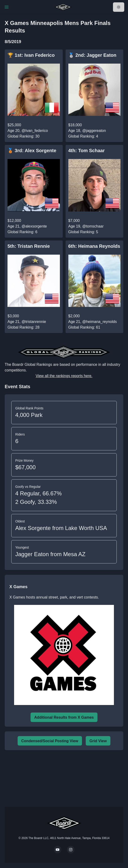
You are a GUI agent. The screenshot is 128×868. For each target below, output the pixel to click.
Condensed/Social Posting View (50, 741)
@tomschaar (93, 226)
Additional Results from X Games (64, 717)
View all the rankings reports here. (64, 376)
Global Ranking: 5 (83, 232)
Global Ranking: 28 (23, 327)
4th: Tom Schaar (87, 151)
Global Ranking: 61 (84, 327)
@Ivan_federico (35, 131)
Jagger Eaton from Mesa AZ (50, 554)
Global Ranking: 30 (23, 136)
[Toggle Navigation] (7, 7)
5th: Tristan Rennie (29, 246)
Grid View (98, 741)
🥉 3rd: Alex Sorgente (32, 151)
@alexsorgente (34, 226)
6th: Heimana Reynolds (94, 246)
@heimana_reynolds (99, 322)
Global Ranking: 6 (22, 232)
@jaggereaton (94, 131)
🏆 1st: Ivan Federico (31, 55)
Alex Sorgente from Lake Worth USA (61, 528)
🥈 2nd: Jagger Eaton (92, 55)
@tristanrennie (34, 322)
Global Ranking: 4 (83, 136)
